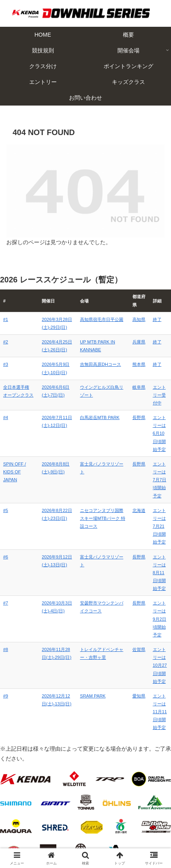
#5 (6, 494)
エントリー (45, 831)
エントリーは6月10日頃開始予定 (153, 433)
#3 (6, 364)
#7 (6, 555)
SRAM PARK (79, 616)
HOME (45, 797)
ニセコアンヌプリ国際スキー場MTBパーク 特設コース (93, 502)
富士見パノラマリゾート (90, 456)
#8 (6, 586)
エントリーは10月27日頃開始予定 (154, 594)
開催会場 (127, 808)
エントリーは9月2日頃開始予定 (153, 563)
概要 (127, 797)
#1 (6, 319)
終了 (145, 319)
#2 (6, 342)
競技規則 (45, 808)
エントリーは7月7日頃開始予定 (153, 464)
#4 (6, 425)
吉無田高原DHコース (87, 364)
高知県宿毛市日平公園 (88, 319)
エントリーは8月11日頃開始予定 (153, 533)
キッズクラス (127, 831)
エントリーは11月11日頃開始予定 (154, 624)
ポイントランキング (127, 820)
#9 (6, 616)
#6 (6, 525)
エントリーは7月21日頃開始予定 (153, 502)
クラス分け (45, 820)
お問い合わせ (85, 843)
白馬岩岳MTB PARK (86, 425)
